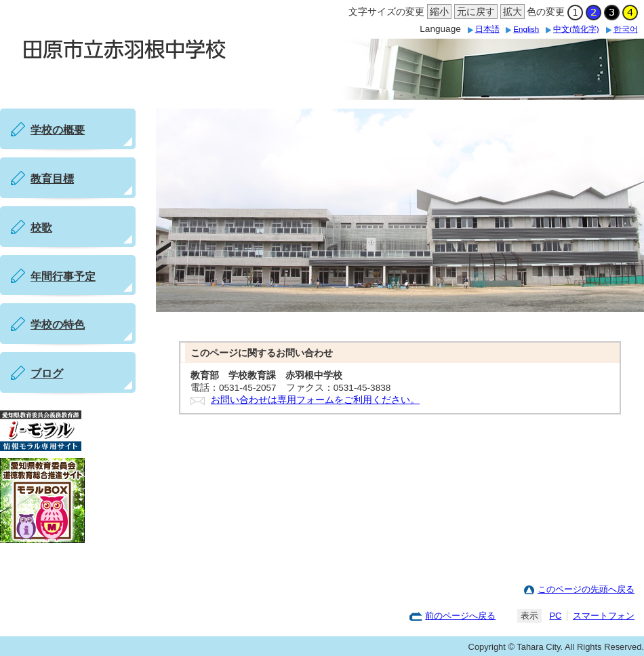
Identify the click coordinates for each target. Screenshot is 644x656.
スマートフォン (604, 616)
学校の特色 (58, 325)
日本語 (487, 29)
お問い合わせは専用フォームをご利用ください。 (315, 400)
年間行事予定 (63, 276)
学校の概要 (58, 130)
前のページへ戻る (460, 616)
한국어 (626, 29)
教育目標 (52, 179)
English (526, 29)
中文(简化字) (576, 29)
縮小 (438, 12)
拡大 (511, 12)
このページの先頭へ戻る (586, 589)
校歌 (41, 228)
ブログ (47, 373)
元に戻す (475, 12)
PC (555, 616)
